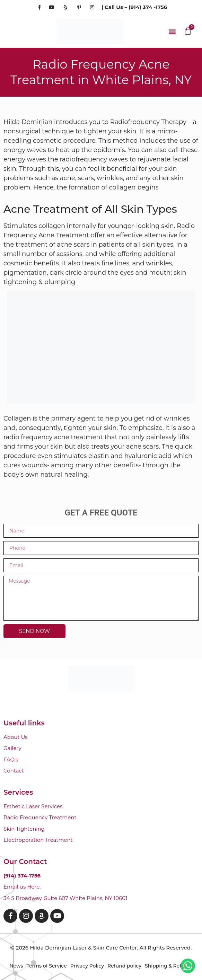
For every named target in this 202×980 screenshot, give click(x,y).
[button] (172, 31)
